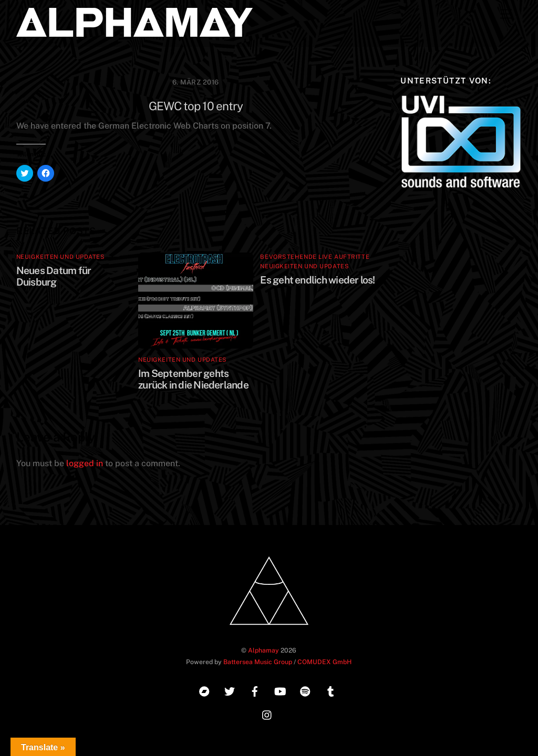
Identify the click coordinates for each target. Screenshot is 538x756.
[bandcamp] (204, 690)
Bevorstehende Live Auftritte (315, 257)
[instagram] (267, 714)
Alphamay (263, 650)
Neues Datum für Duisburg (54, 276)
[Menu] (506, 14)
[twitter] (230, 690)
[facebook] (255, 690)
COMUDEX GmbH (324, 662)
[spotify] (305, 690)
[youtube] (280, 690)
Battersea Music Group (258, 662)
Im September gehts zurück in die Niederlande (193, 379)
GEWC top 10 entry (196, 106)
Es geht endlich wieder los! (317, 280)
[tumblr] (330, 690)
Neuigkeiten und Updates (61, 257)
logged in (85, 463)
